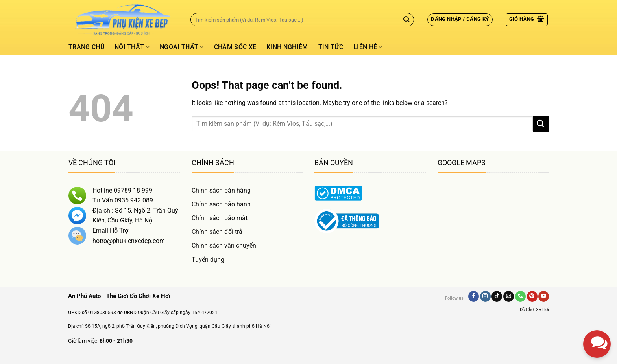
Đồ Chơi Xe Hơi (534, 310)
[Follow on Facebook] (474, 296)
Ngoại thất (182, 47)
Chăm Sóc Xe (235, 47)
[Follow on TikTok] (497, 296)
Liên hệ (368, 47)
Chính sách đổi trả (217, 232)
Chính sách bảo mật (220, 218)
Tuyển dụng (208, 260)
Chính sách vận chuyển (224, 245)
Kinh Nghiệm (287, 47)
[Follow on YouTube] (544, 296)
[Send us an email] (509, 296)
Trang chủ (86, 47)
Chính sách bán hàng (221, 190)
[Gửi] (406, 20)
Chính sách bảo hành (221, 204)
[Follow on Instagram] (485, 296)
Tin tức (331, 47)
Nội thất (132, 47)
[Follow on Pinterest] (532, 296)
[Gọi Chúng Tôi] (520, 296)
